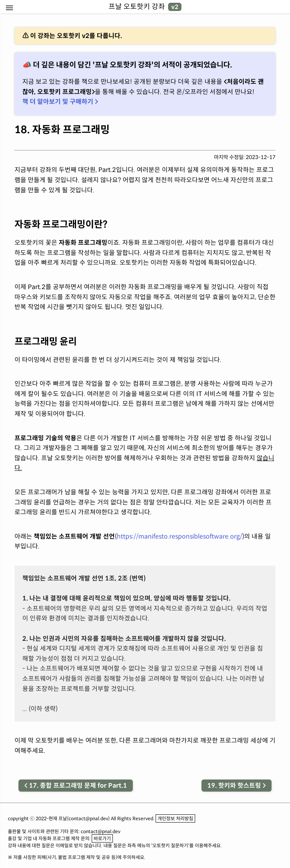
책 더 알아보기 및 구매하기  (60, 102)
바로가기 (102, 838)
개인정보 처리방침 (175, 818)
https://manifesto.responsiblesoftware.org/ (179, 536)
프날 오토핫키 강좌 (145, 7)
